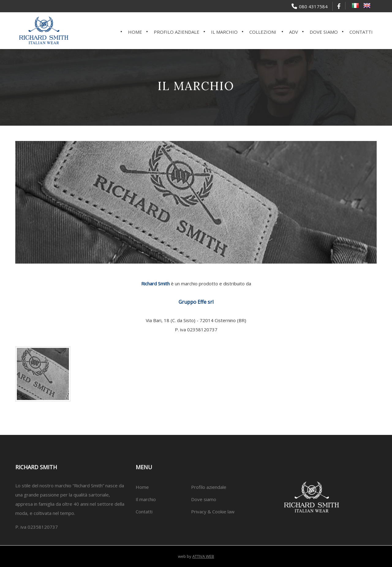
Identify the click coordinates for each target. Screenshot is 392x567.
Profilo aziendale (177, 32)
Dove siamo (324, 32)
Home (135, 32)
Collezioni (263, 32)
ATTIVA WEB (203, 556)
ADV (294, 32)
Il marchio (224, 32)
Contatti (361, 32)
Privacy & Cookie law (213, 512)
